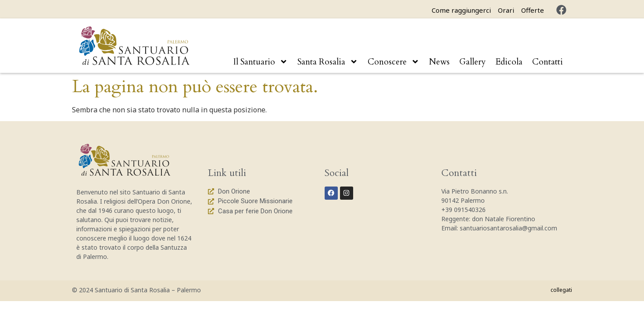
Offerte (533, 10)
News (439, 62)
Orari (506, 10)
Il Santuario (261, 62)
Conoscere (394, 62)
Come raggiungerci (461, 10)
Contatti (547, 62)
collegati (561, 290)
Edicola (509, 62)
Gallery (472, 62)
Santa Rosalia (328, 62)
